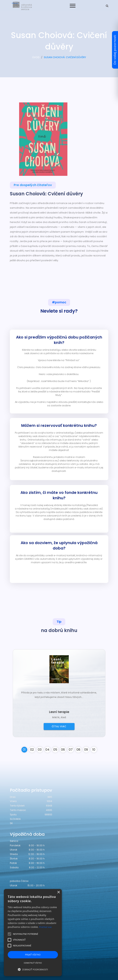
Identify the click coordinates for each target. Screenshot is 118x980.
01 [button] (24, 750)
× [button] (58, 892)
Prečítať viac (46, 927)
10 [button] (94, 750)
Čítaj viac (59, 726)
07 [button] (71, 750)
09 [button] (86, 750)
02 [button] (32, 750)
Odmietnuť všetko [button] (33, 963)
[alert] (33, 933)
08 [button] (78, 750)
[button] (33, 969)
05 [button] (55, 750)
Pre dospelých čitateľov (33, 185)
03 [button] (40, 750)
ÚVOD (36, 57)
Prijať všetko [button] (33, 955)
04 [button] (47, 750)
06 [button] (63, 750)
